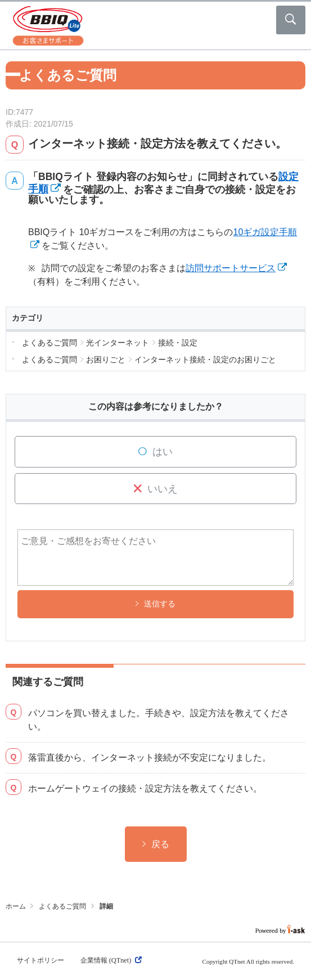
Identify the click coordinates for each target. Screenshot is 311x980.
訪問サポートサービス (231, 268)
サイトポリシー (40, 960)
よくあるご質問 (62, 906)
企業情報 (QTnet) (111, 960)
